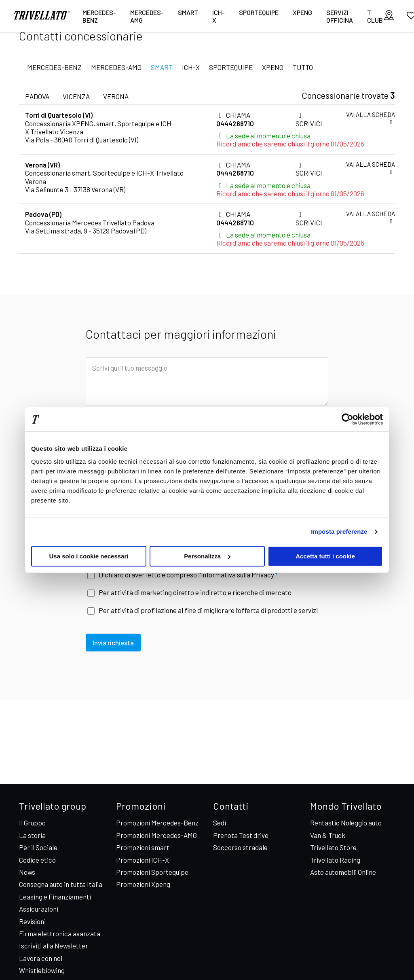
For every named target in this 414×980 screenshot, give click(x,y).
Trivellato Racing (335, 860)
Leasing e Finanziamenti (55, 897)
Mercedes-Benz (99, 16)
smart (188, 12)
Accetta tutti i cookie (325, 556)
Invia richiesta (114, 646)
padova (37, 96)
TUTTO (303, 67)
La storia (32, 835)
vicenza (76, 96)
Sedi (220, 823)
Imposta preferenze (339, 531)
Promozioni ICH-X (143, 860)
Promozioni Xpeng (143, 884)
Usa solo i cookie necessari (89, 556)
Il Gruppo (32, 823)
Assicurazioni (39, 909)
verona (116, 96)
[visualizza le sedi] (389, 16)
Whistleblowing (42, 970)
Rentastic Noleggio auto (346, 823)
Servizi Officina (340, 16)
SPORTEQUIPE (231, 67)
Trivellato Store (333, 847)
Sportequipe (259, 12)
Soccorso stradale (240, 847)
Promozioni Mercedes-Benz (157, 823)
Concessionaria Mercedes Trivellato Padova (90, 223)
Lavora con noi (41, 958)
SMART (162, 67)
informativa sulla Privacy (238, 575)
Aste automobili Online (343, 872)
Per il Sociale (38, 847)
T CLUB (375, 16)
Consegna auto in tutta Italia (61, 884)
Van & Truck (328, 835)
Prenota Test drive (241, 835)
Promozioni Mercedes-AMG (156, 835)
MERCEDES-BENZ (54, 67)
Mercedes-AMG (147, 16)
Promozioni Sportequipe (152, 872)
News (27, 872)
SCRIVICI (309, 120)
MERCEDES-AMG (116, 67)
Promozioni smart (143, 847)
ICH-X (219, 16)
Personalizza (207, 556)
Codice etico (37, 860)
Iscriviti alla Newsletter (54, 946)
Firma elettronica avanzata (60, 933)
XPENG (302, 12)
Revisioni (32, 921)
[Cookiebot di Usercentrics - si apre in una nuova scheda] (347, 419)
